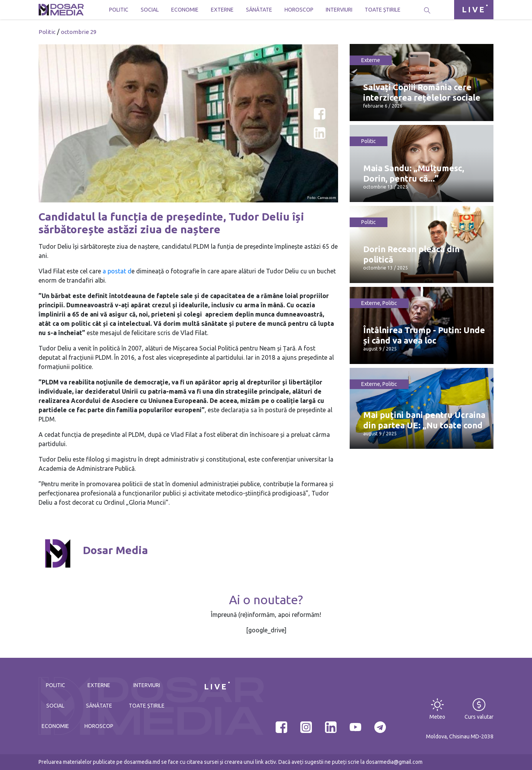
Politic (119, 10)
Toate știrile (383, 10)
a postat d (116, 271)
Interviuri (339, 10)
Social (150, 10)
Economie (185, 10)
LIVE (474, 9)
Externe (222, 10)
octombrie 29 (79, 32)
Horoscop (299, 10)
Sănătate (259, 10)
